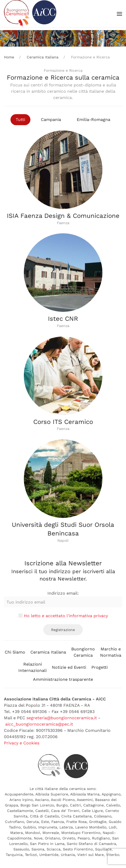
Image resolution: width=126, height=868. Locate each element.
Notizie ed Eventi (69, 667)
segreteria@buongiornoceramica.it (62, 718)
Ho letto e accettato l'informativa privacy (66, 616)
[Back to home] (30, 14)
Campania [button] (51, 120)
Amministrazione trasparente (63, 679)
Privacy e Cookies (22, 743)
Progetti (100, 667)
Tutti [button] (20, 120)
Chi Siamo (15, 652)
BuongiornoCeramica (83, 652)
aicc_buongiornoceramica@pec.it (39, 724)
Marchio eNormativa (111, 652)
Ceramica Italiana (48, 652)
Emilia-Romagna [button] (94, 120)
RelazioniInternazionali (32, 667)
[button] (119, 14)
